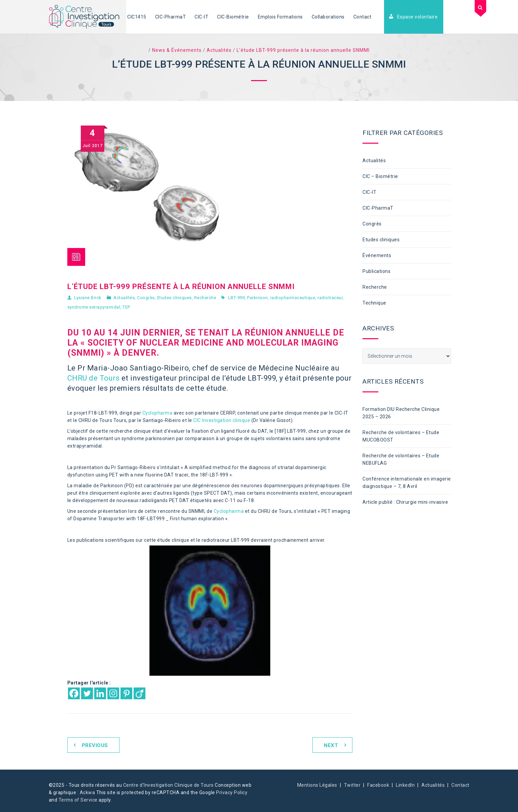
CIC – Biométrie (380, 176)
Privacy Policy (232, 792)
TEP (126, 307)
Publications (376, 271)
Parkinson (257, 298)
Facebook (378, 785)
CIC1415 (137, 17)
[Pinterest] (126, 693)
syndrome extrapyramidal (94, 307)
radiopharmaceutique (293, 298)
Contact (362, 17)
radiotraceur (330, 298)
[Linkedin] (100, 693)
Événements (377, 255)
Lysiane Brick (88, 298)
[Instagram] (113, 693)
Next (331, 745)
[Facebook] (74, 693)
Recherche (205, 298)
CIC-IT (201, 17)
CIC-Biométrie (233, 17)
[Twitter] (87, 693)
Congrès (146, 298)
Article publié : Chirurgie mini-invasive (405, 502)
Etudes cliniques (175, 298)
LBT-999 (237, 298)
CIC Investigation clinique (222, 420)
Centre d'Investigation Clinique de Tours (168, 785)
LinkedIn (405, 785)
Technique (374, 303)
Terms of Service (78, 800)
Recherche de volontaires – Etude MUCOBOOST (401, 436)
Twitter (352, 785)
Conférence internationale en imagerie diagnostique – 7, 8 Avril (407, 483)
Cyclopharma (158, 413)
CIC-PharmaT (171, 17)
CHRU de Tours (94, 378)
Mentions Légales (317, 785)
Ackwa (88, 792)
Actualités (124, 298)
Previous (95, 745)
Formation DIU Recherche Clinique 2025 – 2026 (401, 413)
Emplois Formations (280, 17)
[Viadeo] (140, 693)
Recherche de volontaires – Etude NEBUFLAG (401, 459)
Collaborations (328, 17)
